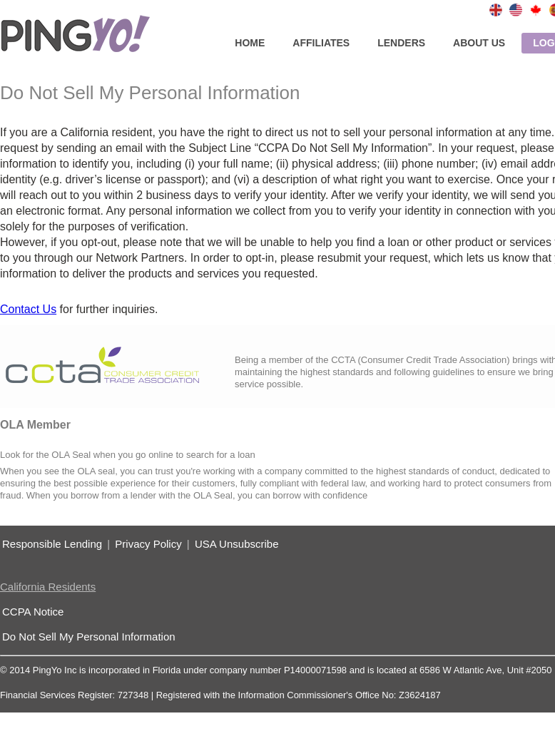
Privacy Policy (148, 544)
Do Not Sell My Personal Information (89, 637)
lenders (401, 43)
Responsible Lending (52, 544)
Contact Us (28, 309)
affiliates (321, 43)
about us (479, 43)
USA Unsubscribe (237, 544)
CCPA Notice (33, 612)
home (250, 43)
